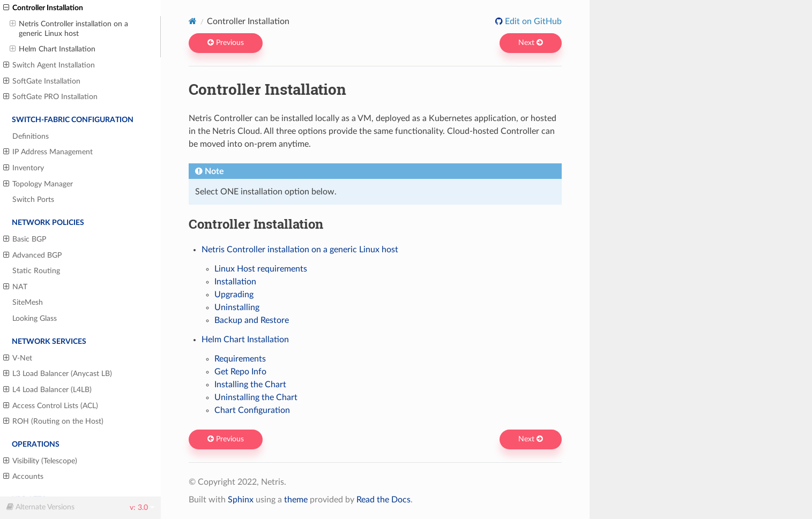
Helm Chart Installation (53, 49)
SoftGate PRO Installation (50, 97)
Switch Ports (33, 200)
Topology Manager (38, 184)
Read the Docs (383, 500)
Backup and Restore (252, 320)
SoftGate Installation (42, 81)
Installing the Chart (250, 385)
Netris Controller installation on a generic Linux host (69, 28)
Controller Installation (43, 8)
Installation (235, 282)
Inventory (24, 168)
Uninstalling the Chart (256, 397)
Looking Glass (35, 318)
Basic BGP (25, 239)
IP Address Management (48, 152)
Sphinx (241, 500)
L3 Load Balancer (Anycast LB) (58, 374)
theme (296, 500)
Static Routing (36, 271)
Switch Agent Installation (49, 65)
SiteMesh (28, 302)
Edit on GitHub (532, 21)
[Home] (193, 21)
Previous (226, 43)
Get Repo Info (240, 372)
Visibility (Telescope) (40, 461)
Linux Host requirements (261, 269)
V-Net (18, 358)
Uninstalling (237, 307)
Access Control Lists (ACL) (51, 406)
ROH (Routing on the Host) (53, 422)
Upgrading (234, 295)
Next (531, 43)
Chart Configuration (252, 410)
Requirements (240, 359)
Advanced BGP (32, 255)
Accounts (23, 477)
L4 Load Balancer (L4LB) (47, 390)
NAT (15, 287)
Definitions (31, 136)
